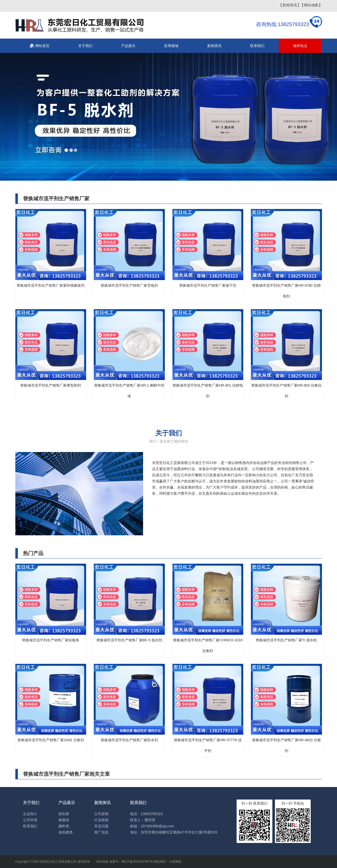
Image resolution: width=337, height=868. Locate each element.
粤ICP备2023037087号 (137, 862)
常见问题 (101, 826)
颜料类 (64, 826)
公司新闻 (101, 814)
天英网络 (175, 862)
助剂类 (64, 814)
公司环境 (30, 820)
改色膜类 (66, 832)
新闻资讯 (290, 5)
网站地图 (311, 5)
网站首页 (42, 46)
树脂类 (64, 820)
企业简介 (30, 814)
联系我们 (257, 46)
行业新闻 (101, 820)
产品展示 (128, 46)
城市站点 (300, 46)
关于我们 (85, 46)
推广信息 (101, 832)
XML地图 (102, 862)
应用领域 (171, 46)
